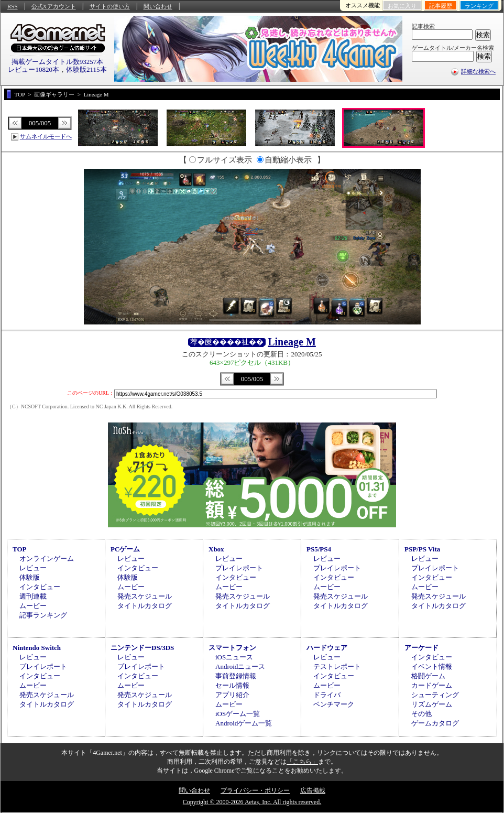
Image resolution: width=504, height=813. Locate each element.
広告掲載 (313, 790)
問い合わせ (158, 6)
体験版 (30, 577)
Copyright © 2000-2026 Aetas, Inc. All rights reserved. (252, 802)
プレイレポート (239, 568)
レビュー (33, 568)
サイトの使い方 (110, 6)
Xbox (216, 549)
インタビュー (40, 587)
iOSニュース (234, 657)
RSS (13, 6)
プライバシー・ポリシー (255, 790)
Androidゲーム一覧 (244, 723)
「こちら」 (302, 762)
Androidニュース (240, 666)
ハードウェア (327, 648)
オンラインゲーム (47, 559)
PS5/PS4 (319, 549)
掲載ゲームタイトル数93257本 (58, 62)
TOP (20, 549)
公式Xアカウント (54, 6)
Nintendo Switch (37, 648)
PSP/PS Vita (422, 549)
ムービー (33, 606)
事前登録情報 (236, 676)
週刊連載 (33, 596)
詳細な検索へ (478, 71)
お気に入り (402, 6)
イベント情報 (432, 666)
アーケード (421, 648)
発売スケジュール (145, 596)
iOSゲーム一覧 (238, 714)
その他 (421, 714)
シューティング (435, 695)
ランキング (479, 6)
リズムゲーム (432, 704)
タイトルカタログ (145, 606)
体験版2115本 (86, 69)
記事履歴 (441, 6)
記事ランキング (43, 615)
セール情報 (232, 685)
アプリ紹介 (232, 695)
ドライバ (327, 695)
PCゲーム (125, 549)
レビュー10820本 (34, 69)
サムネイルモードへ (46, 136)
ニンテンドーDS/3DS (142, 648)
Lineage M (292, 342)
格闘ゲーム (428, 676)
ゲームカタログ (435, 723)
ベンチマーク (334, 704)
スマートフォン (232, 648)
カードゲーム (432, 685)
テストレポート (337, 666)
